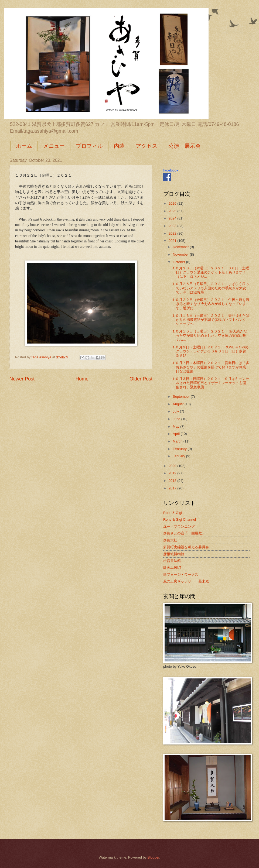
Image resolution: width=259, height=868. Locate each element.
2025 (173, 211)
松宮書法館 (172, 561)
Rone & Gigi (173, 513)
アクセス (146, 146)
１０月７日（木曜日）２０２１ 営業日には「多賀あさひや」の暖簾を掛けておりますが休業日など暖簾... (211, 367)
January (179, 456)
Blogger (154, 857)
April (177, 434)
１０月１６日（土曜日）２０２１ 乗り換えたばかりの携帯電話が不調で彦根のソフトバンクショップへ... (211, 320)
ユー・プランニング (179, 526)
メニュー (54, 146)
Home (82, 379)
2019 (173, 473)
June (177, 419)
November (181, 254)
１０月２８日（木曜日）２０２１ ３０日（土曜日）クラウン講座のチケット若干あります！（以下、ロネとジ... (210, 272)
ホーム (24, 146)
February (180, 449)
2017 (173, 488)
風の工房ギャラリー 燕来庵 (186, 581)
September (182, 397)
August (179, 404)
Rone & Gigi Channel (180, 519)
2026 (173, 203)
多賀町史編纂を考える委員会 (186, 547)
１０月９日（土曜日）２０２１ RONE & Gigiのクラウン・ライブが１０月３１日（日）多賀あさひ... (210, 351)
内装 (119, 146)
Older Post (141, 379)
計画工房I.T (172, 567)
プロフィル (89, 146)
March (178, 441)
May (176, 426)
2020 (173, 466)
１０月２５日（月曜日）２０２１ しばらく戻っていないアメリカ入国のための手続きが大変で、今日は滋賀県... (210, 288)
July (176, 411)
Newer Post (22, 379)
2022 (173, 233)
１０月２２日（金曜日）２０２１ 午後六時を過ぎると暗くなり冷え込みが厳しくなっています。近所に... (211, 304)
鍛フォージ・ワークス (181, 574)
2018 (173, 481)
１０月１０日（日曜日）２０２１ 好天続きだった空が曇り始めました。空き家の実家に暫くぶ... (209, 335)
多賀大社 (170, 540)
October (179, 262)
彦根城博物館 (174, 554)
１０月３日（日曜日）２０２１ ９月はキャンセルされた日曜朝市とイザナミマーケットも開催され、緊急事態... (210, 383)
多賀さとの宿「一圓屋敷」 (184, 533)
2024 (173, 218)
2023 (173, 226)
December (181, 247)
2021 (173, 241)
